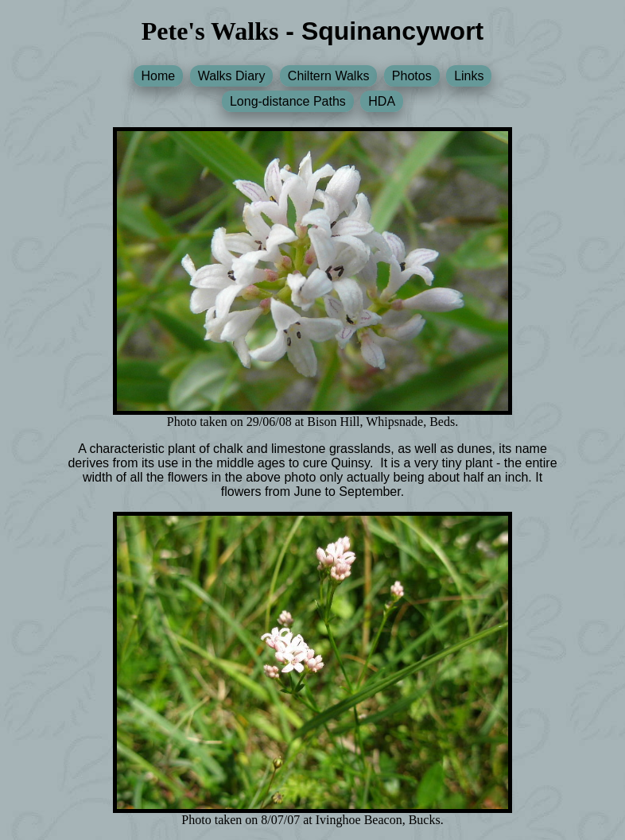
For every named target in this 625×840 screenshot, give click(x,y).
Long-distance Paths (288, 101)
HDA (382, 101)
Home (159, 76)
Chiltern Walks (329, 76)
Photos (412, 76)
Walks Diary (232, 76)
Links (469, 76)
